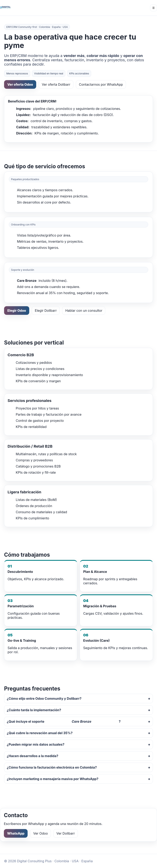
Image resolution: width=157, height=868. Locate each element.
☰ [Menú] (154, 8)
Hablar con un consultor (84, 311)
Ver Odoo (40, 833)
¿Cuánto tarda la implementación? (34, 710)
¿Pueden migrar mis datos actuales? (36, 744)
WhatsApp (16, 833)
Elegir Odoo (17, 311)
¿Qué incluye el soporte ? (64, 721)
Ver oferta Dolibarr (56, 84)
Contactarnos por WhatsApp (101, 84)
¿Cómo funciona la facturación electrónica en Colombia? (52, 767)
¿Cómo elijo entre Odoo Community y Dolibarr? (44, 698)
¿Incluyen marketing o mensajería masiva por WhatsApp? (53, 779)
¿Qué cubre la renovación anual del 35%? (40, 733)
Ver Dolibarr (66, 833)
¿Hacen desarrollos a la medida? (33, 756)
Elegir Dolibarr (46, 311)
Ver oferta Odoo (20, 84)
